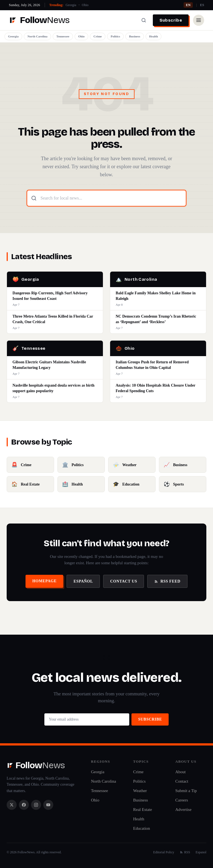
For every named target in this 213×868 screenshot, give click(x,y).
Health (154, 36)
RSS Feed (167, 581)
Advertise (183, 810)
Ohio (85, 5)
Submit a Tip (186, 791)
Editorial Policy (164, 852)
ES (202, 5)
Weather (140, 791)
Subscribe (171, 20)
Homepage (44, 581)
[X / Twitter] (12, 805)
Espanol (201, 852)
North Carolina (37, 36)
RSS (185, 852)
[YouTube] (48, 805)
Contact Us (124, 581)
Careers (182, 800)
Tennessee (63, 36)
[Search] (144, 20)
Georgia (71, 5)
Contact (182, 781)
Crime (98, 36)
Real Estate (143, 810)
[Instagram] (36, 805)
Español (83, 581)
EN (188, 5)
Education (142, 828)
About (181, 772)
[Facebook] (24, 805)
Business (135, 36)
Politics (115, 36)
